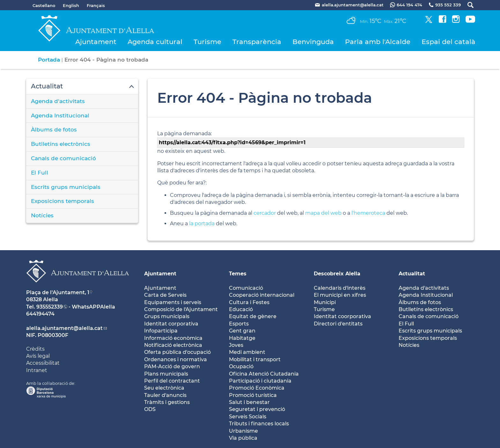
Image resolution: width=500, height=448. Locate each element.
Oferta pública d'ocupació (177, 352)
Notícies (42, 215)
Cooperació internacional (262, 295)
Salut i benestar (249, 402)
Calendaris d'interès (340, 288)
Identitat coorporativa (342, 316)
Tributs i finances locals (259, 424)
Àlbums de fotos (54, 130)
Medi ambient (247, 352)
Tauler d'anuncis (165, 395)
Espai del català (449, 42)
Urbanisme (243, 431)
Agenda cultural (155, 42)
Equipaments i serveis (173, 302)
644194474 (40, 314)
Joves (236, 345)
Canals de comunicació (63, 158)
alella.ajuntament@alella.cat (64, 328)
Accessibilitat (43, 363)
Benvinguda (313, 42)
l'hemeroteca (368, 213)
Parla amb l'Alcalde (378, 42)
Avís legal (38, 356)
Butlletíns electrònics (61, 144)
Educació (241, 309)
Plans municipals (166, 374)
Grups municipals (167, 316)
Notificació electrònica (173, 345)
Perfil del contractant (172, 381)
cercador (265, 213)
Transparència (257, 42)
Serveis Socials (248, 417)
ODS (150, 409)
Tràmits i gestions (167, 402)
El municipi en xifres (340, 295)
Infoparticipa (161, 331)
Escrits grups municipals (66, 187)
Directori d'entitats (338, 324)
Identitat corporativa (171, 324)
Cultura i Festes (249, 302)
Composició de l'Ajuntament (181, 309)
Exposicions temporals (62, 201)
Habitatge (242, 338)
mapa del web (323, 213)
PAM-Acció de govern (172, 366)
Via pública (243, 438)
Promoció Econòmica (257, 388)
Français (96, 5)
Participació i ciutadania (260, 381)
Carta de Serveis (165, 295)
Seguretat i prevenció (257, 409)
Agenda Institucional (60, 116)
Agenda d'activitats (58, 101)
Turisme (207, 42)
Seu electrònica (164, 388)
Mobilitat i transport (255, 359)
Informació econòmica (173, 338)
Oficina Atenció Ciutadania (264, 374)
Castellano (44, 5)
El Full (40, 173)
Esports (239, 324)
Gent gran (242, 331)
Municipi (325, 302)
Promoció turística (253, 395)
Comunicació (246, 288)
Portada (49, 60)
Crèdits (35, 349)
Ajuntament (96, 42)
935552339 (50, 307)
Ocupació (241, 366)
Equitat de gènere (253, 316)
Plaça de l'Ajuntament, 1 (58, 292)
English (71, 5)
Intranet (37, 370)
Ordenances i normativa (176, 359)
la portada (202, 224)
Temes (238, 274)
